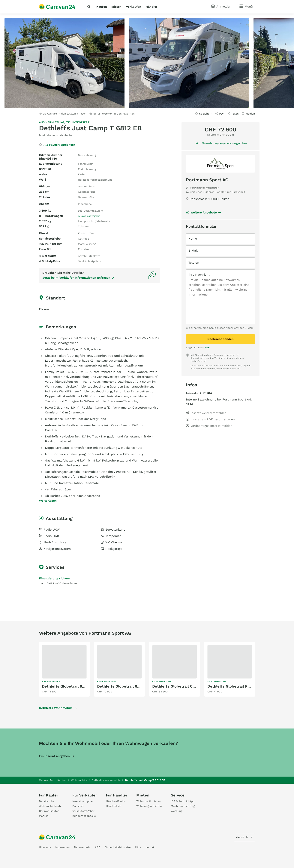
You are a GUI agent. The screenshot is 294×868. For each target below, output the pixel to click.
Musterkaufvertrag (183, 806)
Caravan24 (46, 780)
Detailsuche (47, 801)
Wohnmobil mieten (148, 801)
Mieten (116, 7)
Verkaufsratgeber (83, 811)
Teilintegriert (78, 122)
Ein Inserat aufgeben (54, 756)
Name (193, 239)
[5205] (244, 837)
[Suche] (90, 7)
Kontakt (151, 847)
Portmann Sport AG (207, 180)
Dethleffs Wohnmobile (56, 708)
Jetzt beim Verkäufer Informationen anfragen (76, 278)
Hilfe (138, 847)
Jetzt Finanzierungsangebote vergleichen (220, 143)
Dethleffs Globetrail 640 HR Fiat (72, 686)
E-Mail (193, 251)
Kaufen (102, 7)
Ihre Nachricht (199, 275)
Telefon (194, 263)
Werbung (177, 811)
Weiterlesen (48, 501)
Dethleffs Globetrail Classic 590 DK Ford (190, 686)
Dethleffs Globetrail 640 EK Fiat (127, 686)
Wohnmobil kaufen (51, 806)
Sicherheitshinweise (118, 847)
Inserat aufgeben (83, 801)
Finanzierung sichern (55, 578)
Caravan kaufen (49, 811)
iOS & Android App (183, 801)
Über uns (45, 847)
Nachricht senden (220, 339)
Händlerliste (114, 806)
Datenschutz (82, 847)
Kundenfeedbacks (84, 816)
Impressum (62, 847)
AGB (207, 348)
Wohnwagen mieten (149, 806)
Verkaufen (134, 7)
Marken (44, 816)
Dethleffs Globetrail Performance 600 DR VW (249, 686)
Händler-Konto (115, 801)
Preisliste (78, 806)
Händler (151, 7)
